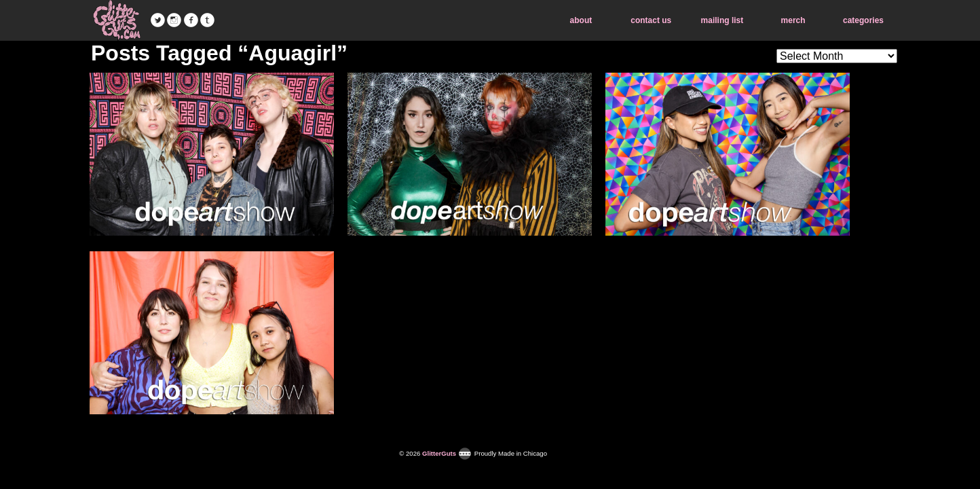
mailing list (722, 20)
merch (793, 20)
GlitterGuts (117, 20)
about (581, 20)
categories (863, 20)
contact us (651, 20)
